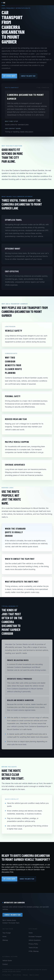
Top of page (7, 933)
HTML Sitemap (34, 951)
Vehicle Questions (35, 940)
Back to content (34, 975)
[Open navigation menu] (51, 3)
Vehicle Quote (7, 960)
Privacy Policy (33, 944)
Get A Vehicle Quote (9, 920)
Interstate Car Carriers (14, 903)
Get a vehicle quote (9, 76)
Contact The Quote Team (12, 915)
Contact (5, 964)
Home (4, 936)
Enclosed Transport (35, 936)
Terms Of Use (33, 948)
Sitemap (5, 940)
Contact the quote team (28, 76)
